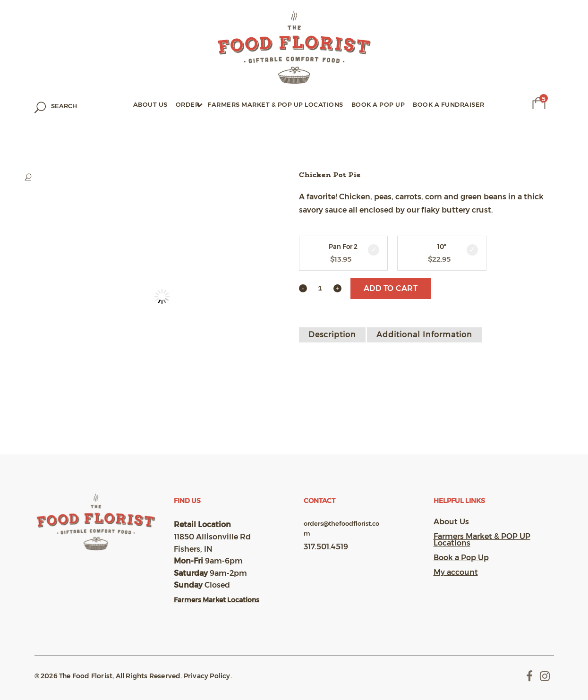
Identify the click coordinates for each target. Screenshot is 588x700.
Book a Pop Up (461, 558)
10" (442, 247)
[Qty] (320, 288)
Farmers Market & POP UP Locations (482, 540)
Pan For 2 (343, 247)
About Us (451, 522)
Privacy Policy (207, 676)
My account (456, 572)
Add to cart (391, 288)
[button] (153, 177)
